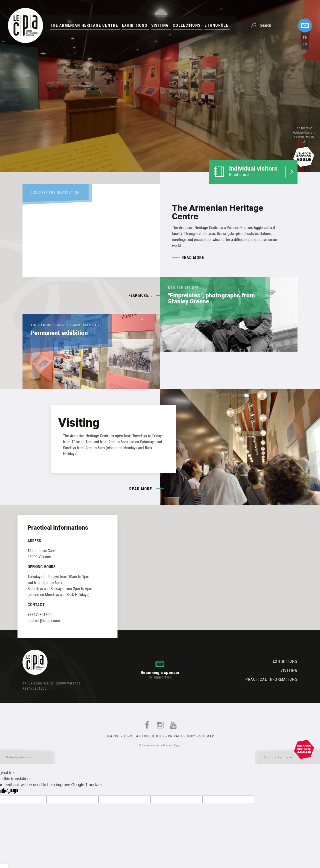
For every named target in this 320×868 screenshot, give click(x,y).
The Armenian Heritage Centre (84, 25)
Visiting (160, 25)
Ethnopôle (216, 25)
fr (305, 38)
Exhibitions (135, 25)
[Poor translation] (12, 792)
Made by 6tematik (27, 758)
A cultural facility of (289, 758)
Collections (187, 25)
